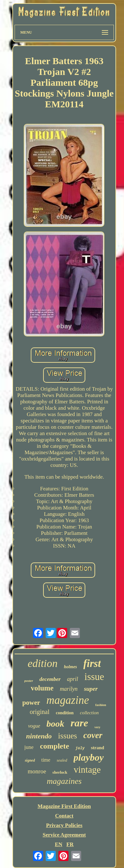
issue (94, 677)
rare (79, 723)
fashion (101, 705)
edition (42, 663)
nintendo (39, 736)
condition (65, 713)
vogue (34, 726)
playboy (89, 757)
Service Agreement (64, 835)
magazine (68, 700)
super (91, 689)
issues (68, 736)
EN (59, 844)
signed (30, 760)
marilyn (69, 689)
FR (70, 844)
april (72, 679)
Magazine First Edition (64, 806)
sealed (62, 760)
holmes (71, 667)
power (31, 703)
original (40, 712)
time (46, 760)
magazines (64, 781)
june (29, 747)
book (55, 724)
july (80, 748)
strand (98, 748)
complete (55, 746)
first (92, 663)
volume (42, 688)
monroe (37, 771)
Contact (64, 816)
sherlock (60, 772)
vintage (87, 770)
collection (89, 713)
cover (93, 735)
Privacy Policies (64, 825)
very (98, 727)
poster (29, 681)
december (50, 679)
